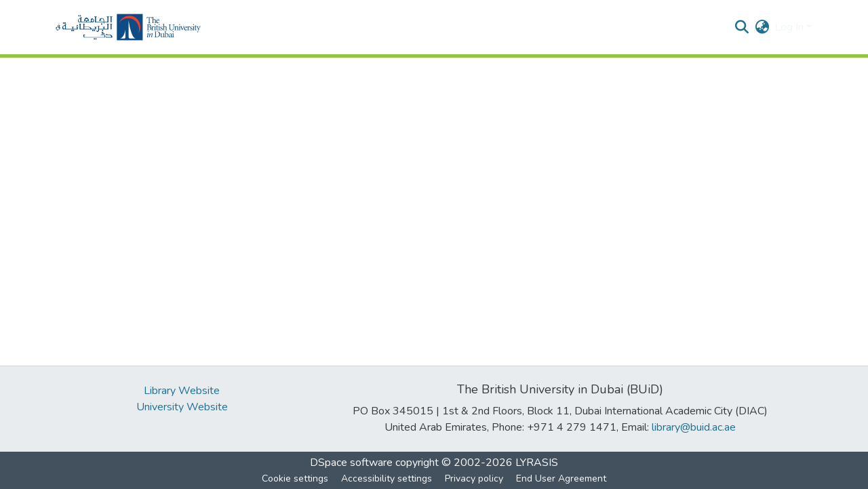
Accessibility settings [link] (387, 478)
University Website (182, 407)
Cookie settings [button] (295, 478)
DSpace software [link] (351, 463)
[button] (128, 27)
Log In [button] (790, 27)
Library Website (182, 391)
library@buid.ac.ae (694, 427)
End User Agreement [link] (561, 478)
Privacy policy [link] (474, 478)
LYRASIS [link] (537, 463)
